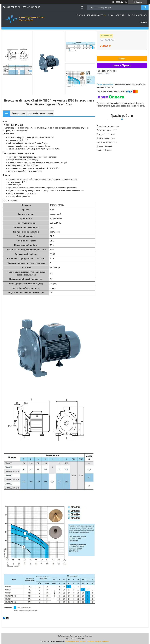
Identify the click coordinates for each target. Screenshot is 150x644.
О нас (111, 15)
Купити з (122, 66)
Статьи (143, 23)
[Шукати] (145, 7)
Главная (81, 15)
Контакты (121, 15)
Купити (122, 59)
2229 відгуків (121, 2)
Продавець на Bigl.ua (75, 639)
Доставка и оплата (137, 15)
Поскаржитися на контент (76, 641)
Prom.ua (89, 636)
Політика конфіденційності (98, 641)
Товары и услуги (96, 15)
